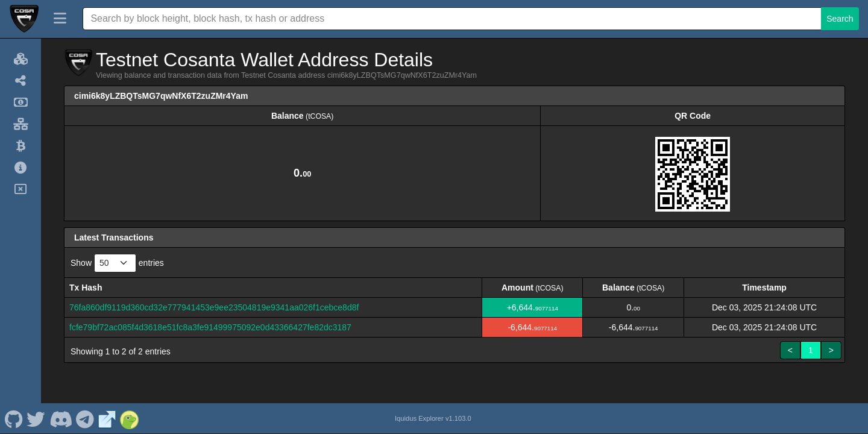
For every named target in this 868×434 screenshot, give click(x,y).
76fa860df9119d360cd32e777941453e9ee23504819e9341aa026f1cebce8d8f (214, 307)
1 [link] (811, 350)
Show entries (117, 263)
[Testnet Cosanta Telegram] (85, 418)
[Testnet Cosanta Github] (14, 418)
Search (840, 19)
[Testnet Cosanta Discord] (61, 418)
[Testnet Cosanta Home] (24, 19)
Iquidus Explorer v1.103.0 (433, 418)
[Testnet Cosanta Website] (107, 418)
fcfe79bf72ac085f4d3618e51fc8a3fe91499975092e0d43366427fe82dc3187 (210, 327)
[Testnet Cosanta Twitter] (36, 418)
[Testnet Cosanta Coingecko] (130, 418)
